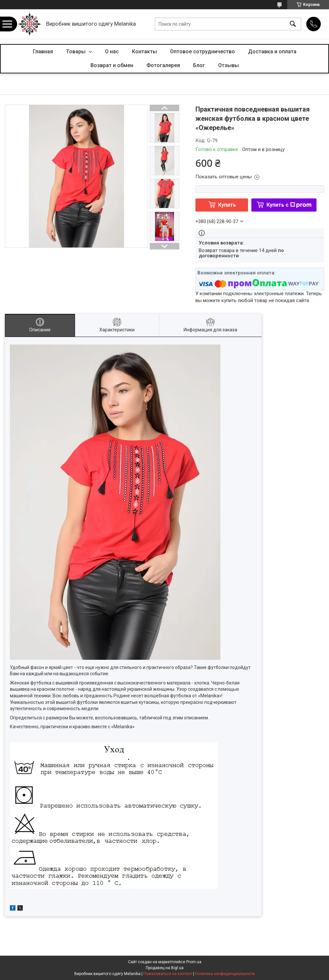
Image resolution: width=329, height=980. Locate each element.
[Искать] (293, 24)
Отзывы (228, 65)
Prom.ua (194, 962)
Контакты (144, 52)
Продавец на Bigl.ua (165, 968)
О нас (112, 52)
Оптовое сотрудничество (202, 52)
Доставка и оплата (272, 52)
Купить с (289, 205)
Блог (199, 65)
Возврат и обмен (112, 65)
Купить (227, 205)
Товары (76, 52)
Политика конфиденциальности (225, 974)
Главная (43, 52)
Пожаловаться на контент (168, 974)
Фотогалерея (163, 65)
